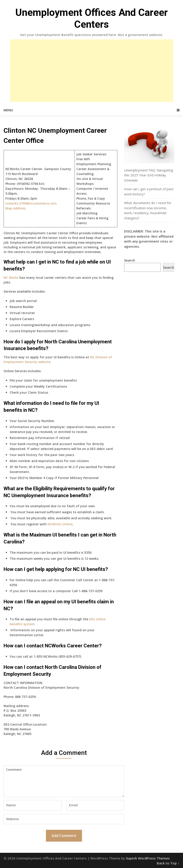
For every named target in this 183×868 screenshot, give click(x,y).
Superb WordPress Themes (148, 858)
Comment (64, 781)
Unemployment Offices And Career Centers (91, 18)
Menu (8, 110)
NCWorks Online (60, 524)
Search (130, 260)
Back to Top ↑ (168, 863)
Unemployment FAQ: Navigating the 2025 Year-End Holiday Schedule (149, 175)
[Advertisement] (92, 71)
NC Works (11, 278)
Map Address (15, 208)
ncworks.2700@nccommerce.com (31, 203)
